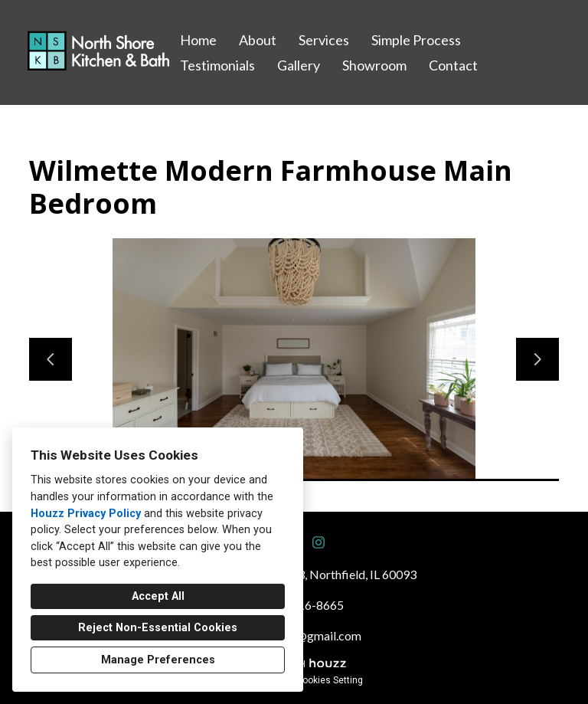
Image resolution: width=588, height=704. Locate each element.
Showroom (374, 65)
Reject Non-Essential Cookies (158, 628)
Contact (453, 65)
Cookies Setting (330, 680)
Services (324, 40)
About (258, 40)
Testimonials (217, 65)
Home (198, 40)
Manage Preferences (158, 660)
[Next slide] (537, 359)
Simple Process (416, 40)
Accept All (158, 596)
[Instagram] (318, 542)
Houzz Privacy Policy (86, 514)
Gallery (299, 65)
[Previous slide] (51, 359)
